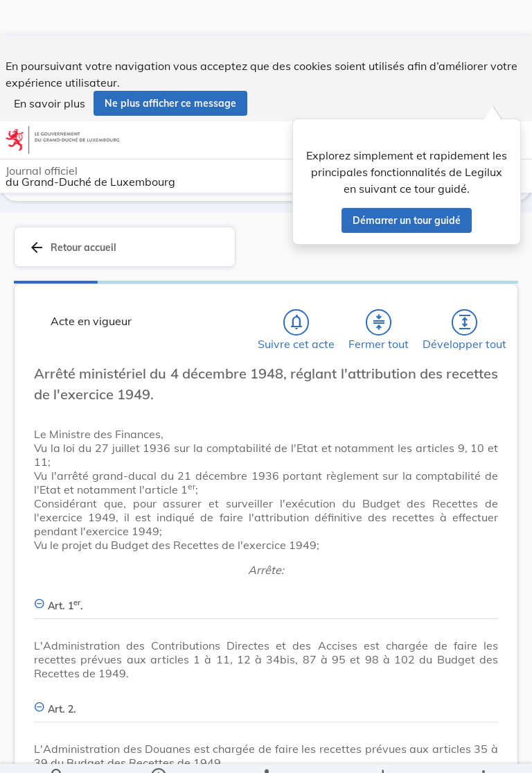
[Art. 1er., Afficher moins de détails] (266, 598)
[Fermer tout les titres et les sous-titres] (379, 322)
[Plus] (483, 751)
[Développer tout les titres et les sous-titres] (465, 322)
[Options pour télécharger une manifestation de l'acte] (382, 751)
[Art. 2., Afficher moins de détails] (266, 701)
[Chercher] (57, 751)
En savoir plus (50, 68)
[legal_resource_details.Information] (158, 751)
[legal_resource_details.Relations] (266, 751)
